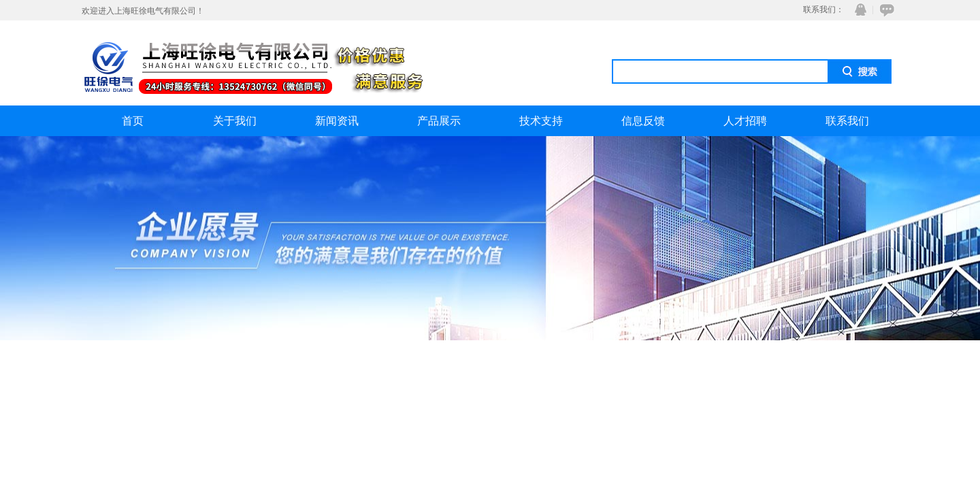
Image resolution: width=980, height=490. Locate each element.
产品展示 (439, 121)
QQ (857, 10)
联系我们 (847, 121)
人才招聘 (745, 121)
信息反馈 (643, 121)
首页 (133, 121)
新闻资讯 (337, 121)
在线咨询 (885, 10)
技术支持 (541, 121)
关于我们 (235, 121)
